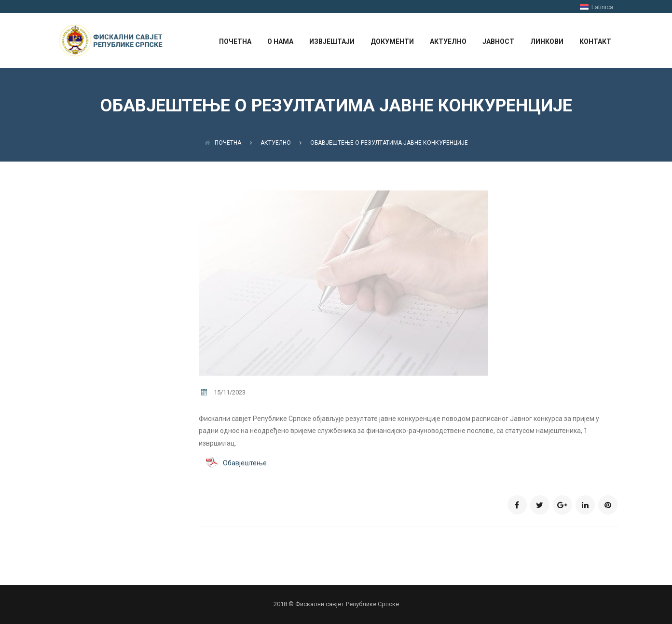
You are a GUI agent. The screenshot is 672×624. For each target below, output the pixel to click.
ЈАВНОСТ (498, 41)
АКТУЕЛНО (448, 41)
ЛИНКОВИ (547, 41)
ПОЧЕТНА (235, 41)
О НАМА (280, 41)
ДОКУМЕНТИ (392, 41)
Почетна (223, 143)
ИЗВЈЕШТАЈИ (332, 41)
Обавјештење (245, 463)
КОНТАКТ (595, 41)
